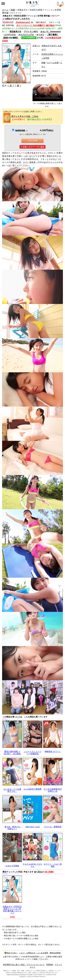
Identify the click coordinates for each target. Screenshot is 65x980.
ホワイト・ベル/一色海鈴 (53, 865)
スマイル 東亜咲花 (53, 827)
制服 (13, 10)
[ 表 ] (11, 86)
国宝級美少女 (15, 32)
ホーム (5, 10)
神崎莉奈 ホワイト (53, 751)
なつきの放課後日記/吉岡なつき (53, 790)
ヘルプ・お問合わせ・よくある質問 (34, 953)
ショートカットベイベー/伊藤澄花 (32, 753)
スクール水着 (53, 63)
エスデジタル (10, 35)
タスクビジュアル (26, 35)
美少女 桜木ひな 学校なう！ (13, 828)
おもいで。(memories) (51, 32)
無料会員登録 (55, 953)
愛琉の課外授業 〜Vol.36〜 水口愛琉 (12, 753)
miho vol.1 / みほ (32, 827)
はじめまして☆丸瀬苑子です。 (12, 790)
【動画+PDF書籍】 (10, 38)
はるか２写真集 (12, 866)
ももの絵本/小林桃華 (32, 789)
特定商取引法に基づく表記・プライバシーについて (24, 965)
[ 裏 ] (18, 86)
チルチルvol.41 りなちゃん (32, 865)
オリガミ (40, 35)
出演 (36, 46)
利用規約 (50, 965)
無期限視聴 (21, 131)
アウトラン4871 (31, 32)
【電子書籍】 (53, 35)
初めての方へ (11, 953)
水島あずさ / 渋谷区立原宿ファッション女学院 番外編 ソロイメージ (12, 910)
